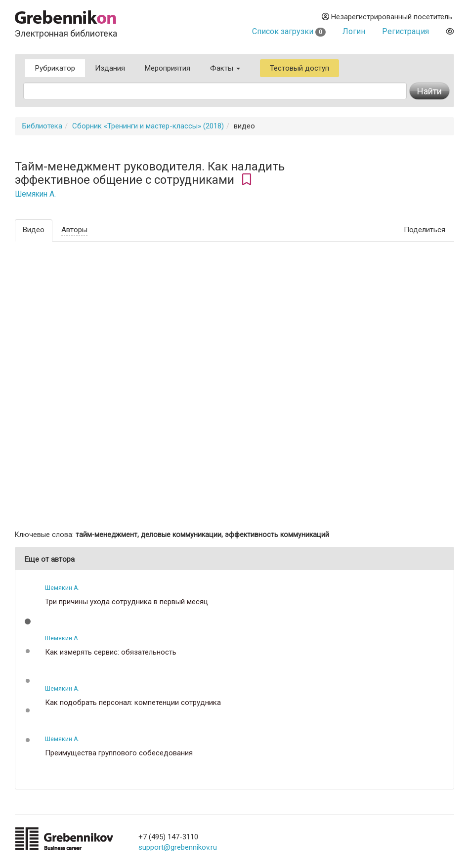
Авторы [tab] (74, 230)
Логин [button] (354, 31)
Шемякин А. (35, 194)
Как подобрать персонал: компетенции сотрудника (133, 703)
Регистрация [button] (405, 31)
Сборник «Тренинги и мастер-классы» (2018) (148, 126)
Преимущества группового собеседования (119, 753)
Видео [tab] (34, 230)
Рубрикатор (55, 68)
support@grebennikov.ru (178, 847)
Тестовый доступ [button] (299, 68)
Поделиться (425, 230)
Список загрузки (289, 31)
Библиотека (42, 126)
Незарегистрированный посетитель (387, 17)
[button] (28, 621)
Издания (110, 68)
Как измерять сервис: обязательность (111, 652)
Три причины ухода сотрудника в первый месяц (127, 602)
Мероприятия (168, 68)
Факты (225, 68)
